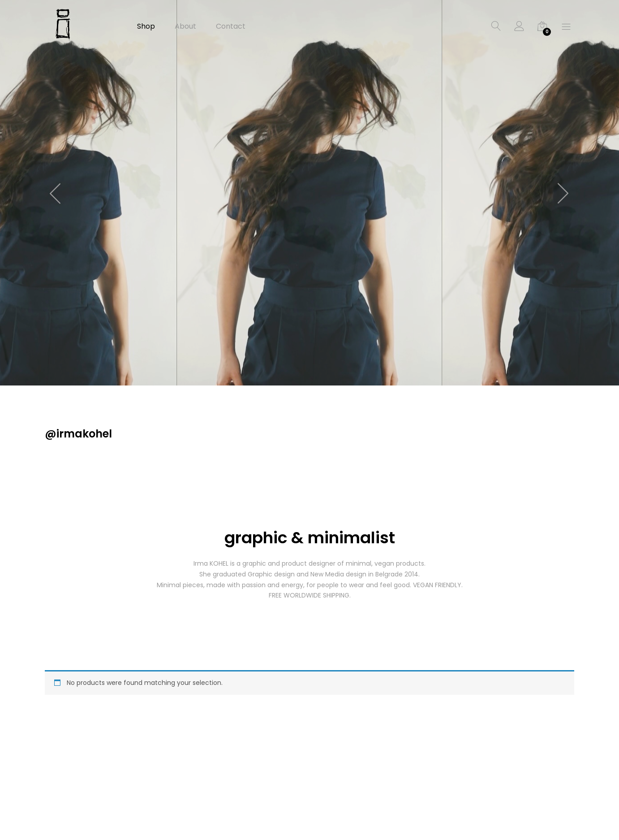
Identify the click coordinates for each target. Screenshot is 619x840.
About (185, 26)
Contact (231, 26)
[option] (309, 193)
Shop (146, 26)
